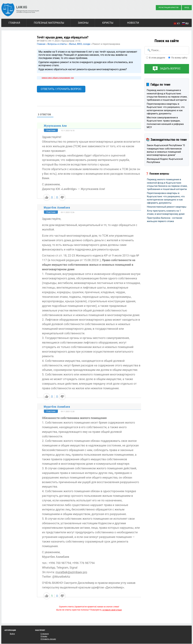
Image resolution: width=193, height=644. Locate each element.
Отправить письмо (48, 639)
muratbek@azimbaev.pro (71, 572)
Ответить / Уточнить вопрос (61, 89)
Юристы (108, 23)
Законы (83, 23)
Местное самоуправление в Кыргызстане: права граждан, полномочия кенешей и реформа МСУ (165, 122)
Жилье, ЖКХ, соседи (80, 44)
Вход (187, 8)
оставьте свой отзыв (112, 610)
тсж (72, 78)
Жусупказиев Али (55, 126)
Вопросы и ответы (57, 44)
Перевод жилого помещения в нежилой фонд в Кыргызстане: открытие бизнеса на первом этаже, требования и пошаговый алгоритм (167, 95)
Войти (12, 634)
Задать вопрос (170, 69)
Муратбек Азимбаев (57, 207)
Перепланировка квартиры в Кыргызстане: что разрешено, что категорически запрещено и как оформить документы (166, 109)
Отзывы (44, 636)
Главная (14, 23)
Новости (133, 23)
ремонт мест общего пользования (56, 78)
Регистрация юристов (169, 8)
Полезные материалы (49, 23)
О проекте (45, 634)
